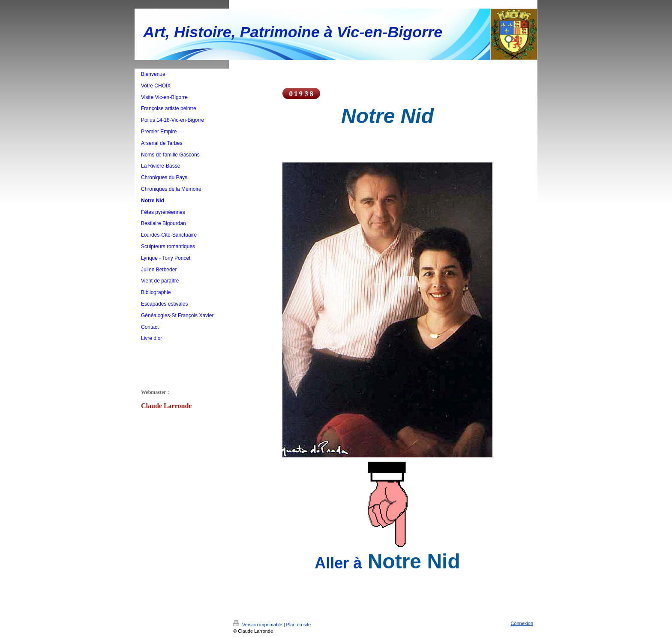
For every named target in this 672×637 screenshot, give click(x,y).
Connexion (522, 623)
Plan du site (298, 625)
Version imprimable (258, 625)
